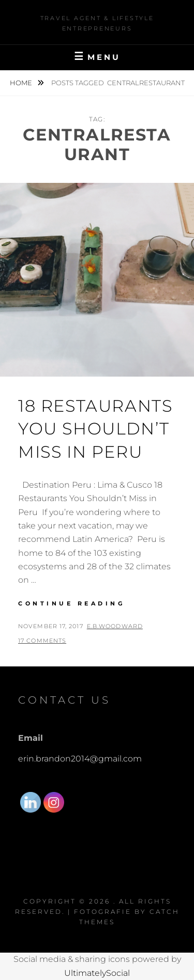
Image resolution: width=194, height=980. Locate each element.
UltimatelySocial (97, 973)
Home (22, 83)
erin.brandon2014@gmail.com (80, 759)
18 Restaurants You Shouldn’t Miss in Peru (95, 429)
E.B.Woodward (115, 626)
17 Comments (42, 641)
